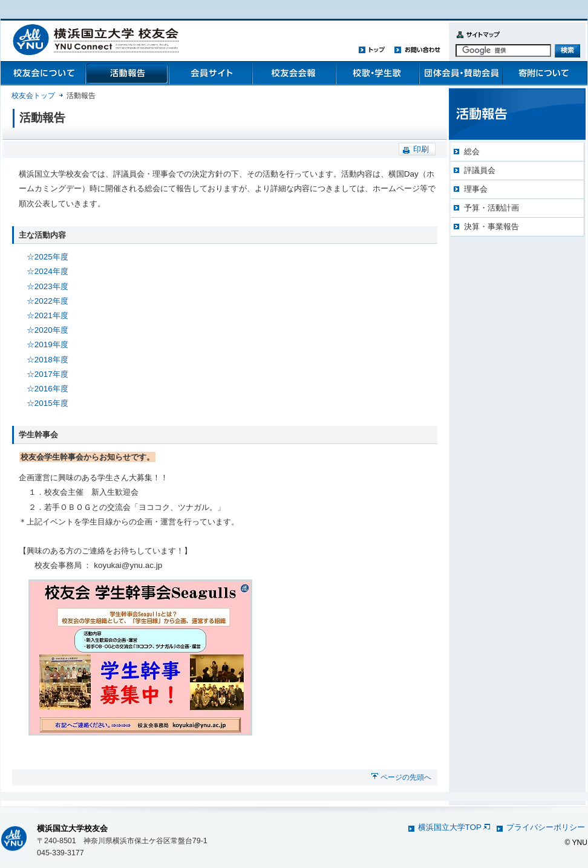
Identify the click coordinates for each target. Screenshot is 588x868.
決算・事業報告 (492, 227)
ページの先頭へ (406, 777)
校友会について (43, 73)
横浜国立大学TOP (454, 827)
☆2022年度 (47, 301)
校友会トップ (33, 96)
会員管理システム (210, 73)
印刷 (421, 149)
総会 (472, 152)
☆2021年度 (47, 315)
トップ (372, 49)
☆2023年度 (47, 286)
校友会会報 (293, 73)
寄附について (544, 73)
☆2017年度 (47, 374)
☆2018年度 (47, 360)
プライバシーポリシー (546, 827)
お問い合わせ (417, 49)
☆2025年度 (47, 257)
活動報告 (126, 73)
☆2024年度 (47, 271)
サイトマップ (475, 41)
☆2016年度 (47, 389)
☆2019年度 (47, 344)
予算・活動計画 (492, 208)
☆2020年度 (47, 330)
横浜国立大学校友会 (72, 828)
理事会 (476, 189)
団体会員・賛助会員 (460, 73)
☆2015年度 (47, 403)
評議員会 (480, 170)
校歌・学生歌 (377, 73)
